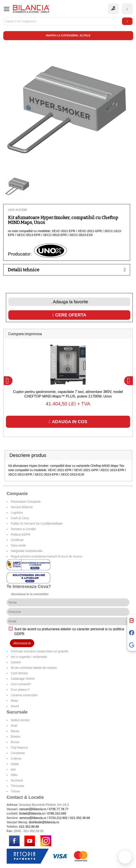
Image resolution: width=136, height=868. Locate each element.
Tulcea (15, 791)
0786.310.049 (57, 813)
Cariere (16, 662)
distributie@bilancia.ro (43, 822)
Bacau (15, 731)
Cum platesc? (20, 690)
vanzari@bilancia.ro (33, 809)
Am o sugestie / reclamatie (29, 657)
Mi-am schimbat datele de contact (34, 668)
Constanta (18, 753)
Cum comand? (21, 684)
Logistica (17, 513)
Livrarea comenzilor (24, 695)
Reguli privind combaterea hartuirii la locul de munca (46, 556)
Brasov (16, 737)
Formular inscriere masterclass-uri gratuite (39, 651)
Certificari (17, 540)
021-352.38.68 (80, 818)
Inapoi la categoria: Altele (68, 35)
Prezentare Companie (26, 502)
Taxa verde (18, 545)
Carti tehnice (19, 673)
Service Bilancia (22, 507)
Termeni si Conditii (23, 529)
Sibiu (14, 775)
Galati (15, 764)
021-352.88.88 (29, 827)
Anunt (15, 706)
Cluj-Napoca (19, 747)
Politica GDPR (21, 534)
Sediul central (20, 720)
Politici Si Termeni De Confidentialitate (37, 524)
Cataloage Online (23, 679)
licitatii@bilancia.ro (32, 813)
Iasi (13, 769)
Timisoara (17, 786)
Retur (14, 701)
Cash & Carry (20, 518)
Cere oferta (69, 315)
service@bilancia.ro (33, 818)
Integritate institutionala (27, 551)
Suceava (17, 780)
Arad (14, 726)
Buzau (15, 742)
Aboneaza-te (22, 643)
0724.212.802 (58, 818)
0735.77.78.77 (59, 809)
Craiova (16, 758)
